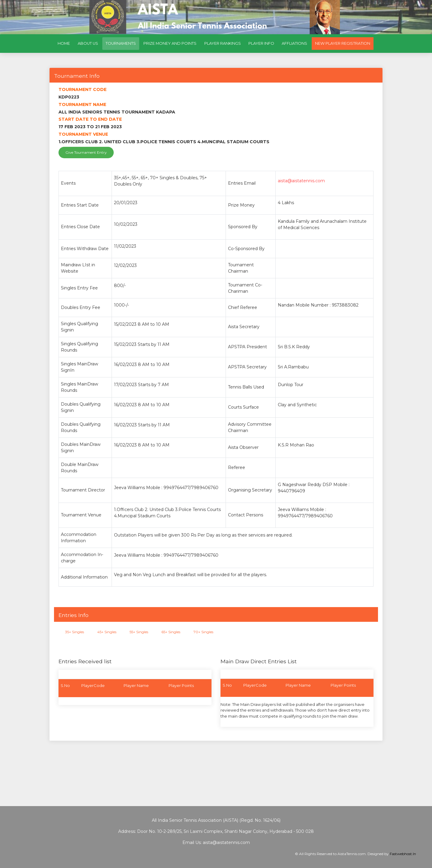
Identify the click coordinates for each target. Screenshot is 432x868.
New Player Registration (343, 43)
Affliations (294, 43)
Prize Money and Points (170, 43)
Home (64, 43)
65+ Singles (171, 632)
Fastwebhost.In (403, 854)
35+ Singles (75, 632)
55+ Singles (139, 632)
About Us (88, 43)
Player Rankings (223, 43)
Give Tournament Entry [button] (86, 152)
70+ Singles (203, 632)
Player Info (261, 43)
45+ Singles (107, 632)
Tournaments (122, 42)
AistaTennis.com (352, 854)
